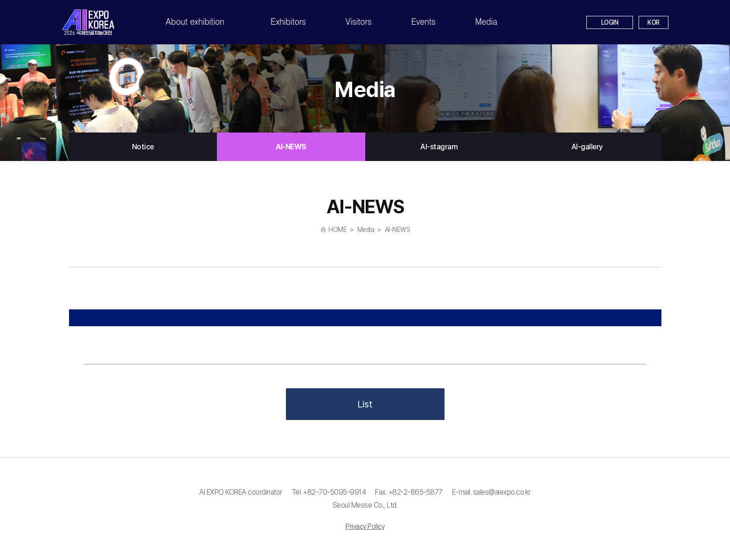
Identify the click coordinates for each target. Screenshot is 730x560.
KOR (654, 22)
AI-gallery (587, 147)
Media (486, 21)
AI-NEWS (291, 147)
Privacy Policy (365, 526)
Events (423, 21)
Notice (143, 147)
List (365, 404)
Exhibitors (288, 21)
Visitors (359, 21)
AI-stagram (439, 147)
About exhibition (195, 21)
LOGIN (610, 22)
